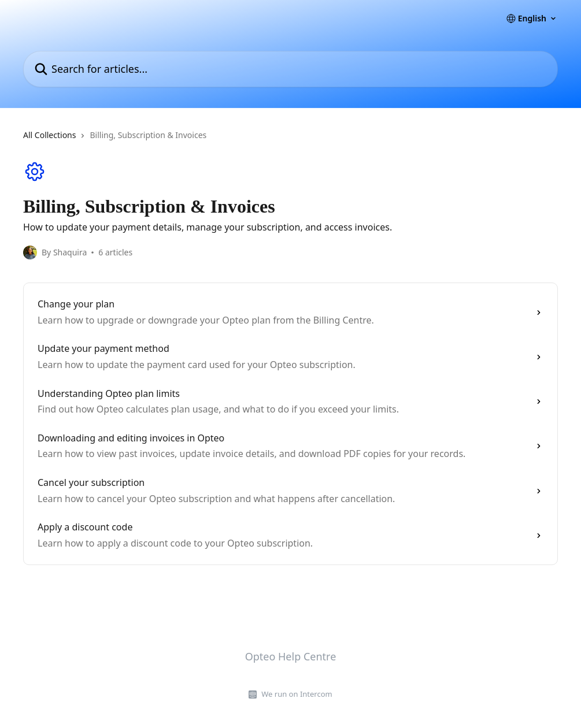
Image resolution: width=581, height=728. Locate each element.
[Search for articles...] (290, 69)
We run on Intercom (297, 694)
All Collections (49, 135)
